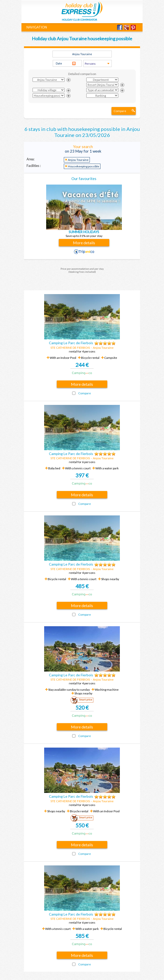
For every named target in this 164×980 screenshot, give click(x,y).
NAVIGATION (37, 27)
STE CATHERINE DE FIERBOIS (70, 348)
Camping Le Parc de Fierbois (71, 343)
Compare (120, 111)
